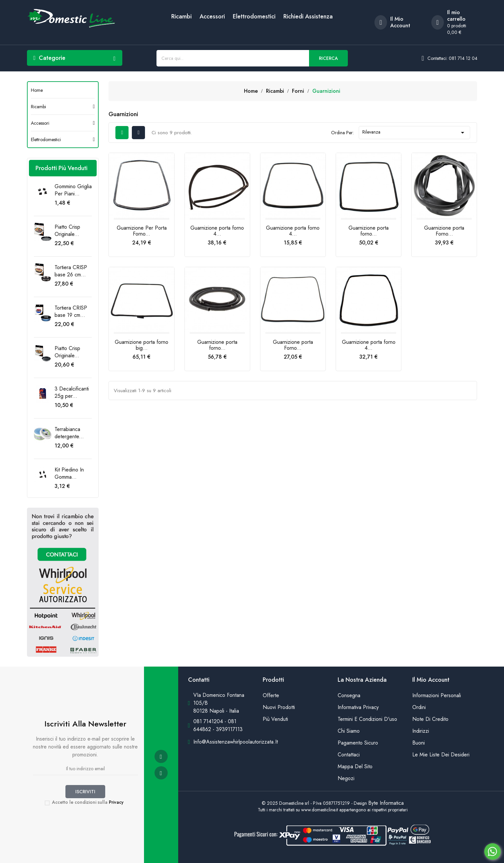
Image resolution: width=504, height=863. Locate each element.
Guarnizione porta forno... (369, 231)
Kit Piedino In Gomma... (69, 473)
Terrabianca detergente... (69, 433)
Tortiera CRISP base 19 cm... (71, 311)
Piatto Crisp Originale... (67, 230)
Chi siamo (349, 731)
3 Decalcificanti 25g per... (72, 392)
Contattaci (349, 755)
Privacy (116, 802)
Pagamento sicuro (358, 743)
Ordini (419, 707)
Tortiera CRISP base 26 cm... (71, 271)
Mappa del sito (355, 766)
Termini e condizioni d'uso (367, 719)
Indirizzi (421, 731)
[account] (398, 22)
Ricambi (181, 16)
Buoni (419, 743)
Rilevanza (415, 133)
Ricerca (328, 58)
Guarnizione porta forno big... (142, 345)
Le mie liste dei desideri (441, 755)
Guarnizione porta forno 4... (217, 231)
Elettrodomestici (254, 16)
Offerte (271, 695)
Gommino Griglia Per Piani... (73, 190)
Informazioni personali (437, 695)
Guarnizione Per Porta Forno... (142, 231)
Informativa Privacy (358, 707)
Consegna (349, 695)
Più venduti (275, 719)
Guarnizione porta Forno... (444, 231)
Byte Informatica (386, 803)
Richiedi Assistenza (308, 16)
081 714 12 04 (463, 58)
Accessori (212, 16)
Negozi (346, 778)
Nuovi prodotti (279, 707)
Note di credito (430, 719)
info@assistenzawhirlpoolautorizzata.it (236, 742)
